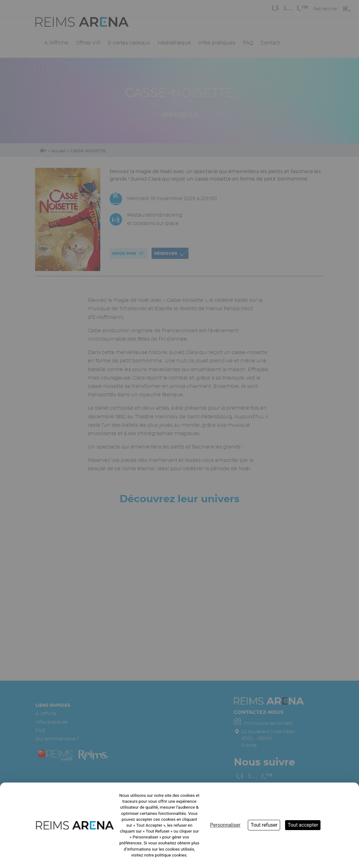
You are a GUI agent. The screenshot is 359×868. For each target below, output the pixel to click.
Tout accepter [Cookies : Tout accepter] (303, 825)
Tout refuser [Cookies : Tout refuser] (264, 825)
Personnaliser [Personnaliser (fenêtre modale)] (225, 825)
